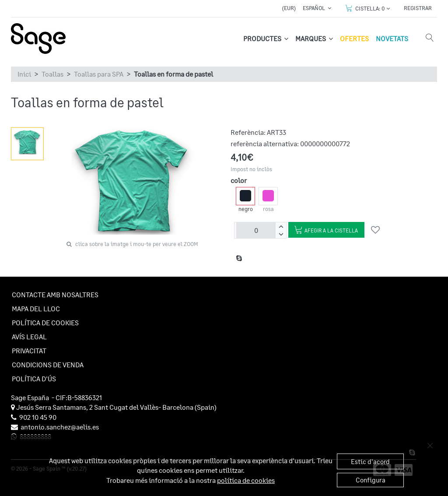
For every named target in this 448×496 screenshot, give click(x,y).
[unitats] (256, 230)
